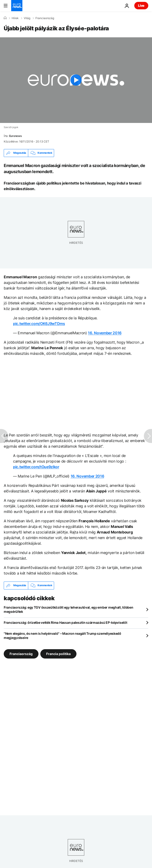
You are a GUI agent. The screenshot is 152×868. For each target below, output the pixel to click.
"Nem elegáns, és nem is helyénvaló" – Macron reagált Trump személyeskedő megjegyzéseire (62, 636)
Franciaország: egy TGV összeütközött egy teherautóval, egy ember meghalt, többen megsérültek (69, 609)
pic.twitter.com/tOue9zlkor (36, 467)
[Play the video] (76, 80)
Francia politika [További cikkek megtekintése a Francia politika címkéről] (58, 654)
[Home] (5, 18)
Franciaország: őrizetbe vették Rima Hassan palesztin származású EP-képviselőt (65, 622)
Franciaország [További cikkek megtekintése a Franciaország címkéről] (21, 654)
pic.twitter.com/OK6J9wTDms (39, 324)
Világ (27, 18)
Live (141, 5)
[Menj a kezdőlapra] (17, 6)
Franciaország (45, 18)
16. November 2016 (105, 333)
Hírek (15, 18)
